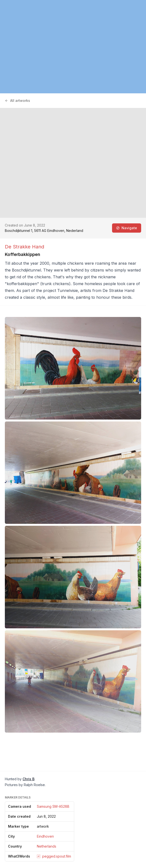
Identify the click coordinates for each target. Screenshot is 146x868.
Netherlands (47, 846)
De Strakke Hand (24, 247)
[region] (73, 47)
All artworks (17, 101)
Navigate (127, 228)
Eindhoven (45, 836)
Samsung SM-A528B (53, 806)
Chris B (28, 779)
